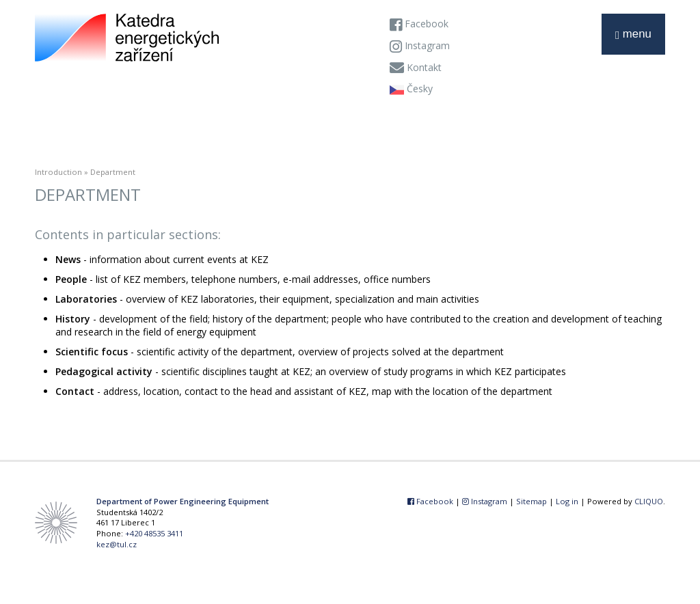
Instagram (420, 46)
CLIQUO (649, 501)
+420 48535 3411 (154, 533)
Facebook (419, 25)
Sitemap (531, 501)
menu (633, 35)
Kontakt (416, 68)
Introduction (58, 172)
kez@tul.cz (117, 544)
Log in (567, 501)
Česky (411, 90)
